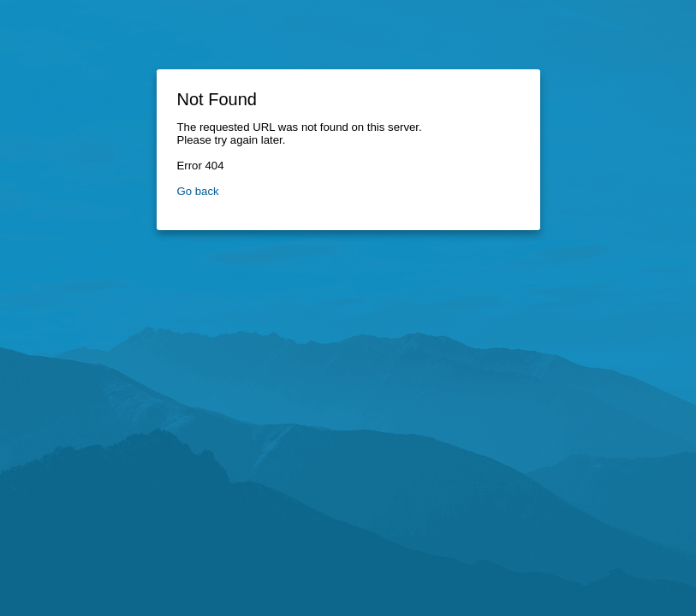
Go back (198, 191)
